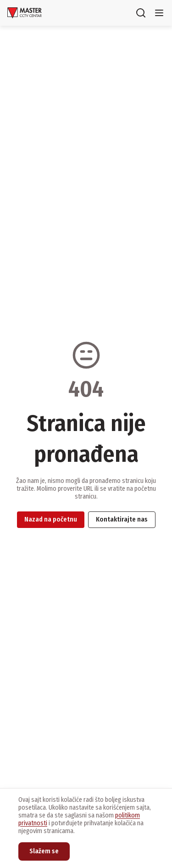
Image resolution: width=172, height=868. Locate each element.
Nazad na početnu (51, 519)
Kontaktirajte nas (122, 519)
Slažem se (44, 851)
